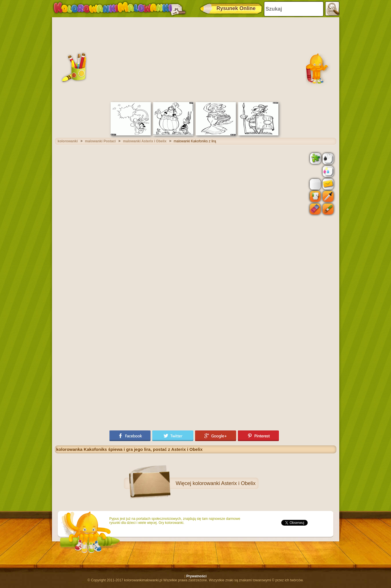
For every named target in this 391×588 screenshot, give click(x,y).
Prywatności (196, 576)
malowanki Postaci (100, 141)
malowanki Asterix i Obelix (145, 141)
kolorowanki (68, 141)
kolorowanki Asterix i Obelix (224, 483)
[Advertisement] (196, 59)
